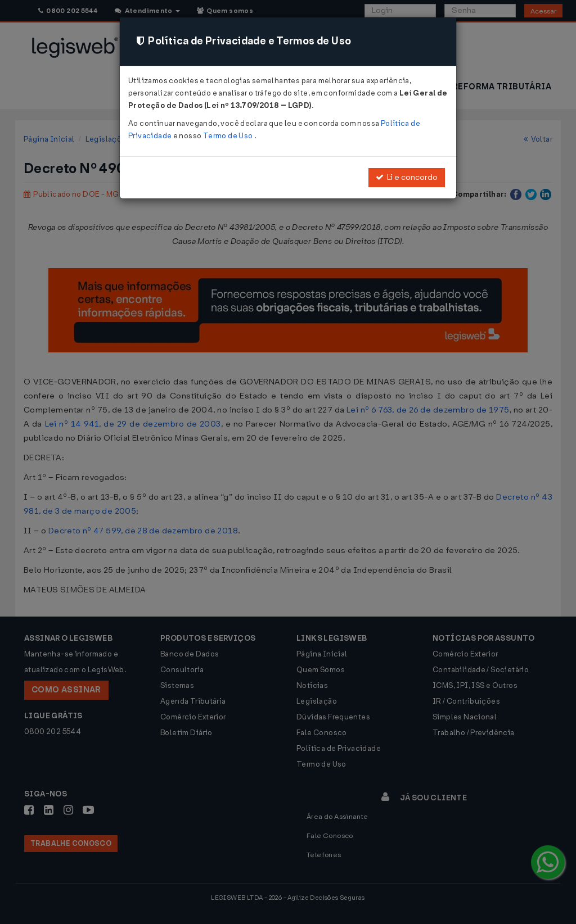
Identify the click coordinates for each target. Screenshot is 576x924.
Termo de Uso (229, 136)
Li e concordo (407, 177)
